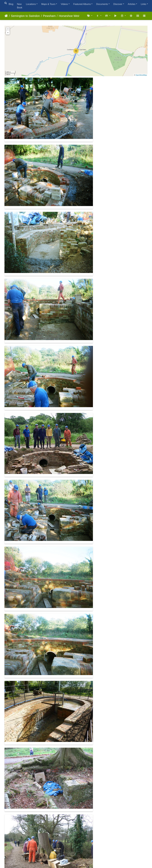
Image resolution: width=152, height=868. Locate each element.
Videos (64, 4)
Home (6, 16)
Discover (118, 4)
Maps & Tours (48, 4)
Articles (131, 4)
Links (143, 4)
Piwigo (82, 855)
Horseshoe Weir (69, 16)
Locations (31, 4)
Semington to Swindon (25, 16)
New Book (20, 6)
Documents (102, 4)
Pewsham (49, 16)
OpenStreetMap (141, 75)
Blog (11, 4)
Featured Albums (82, 4)
